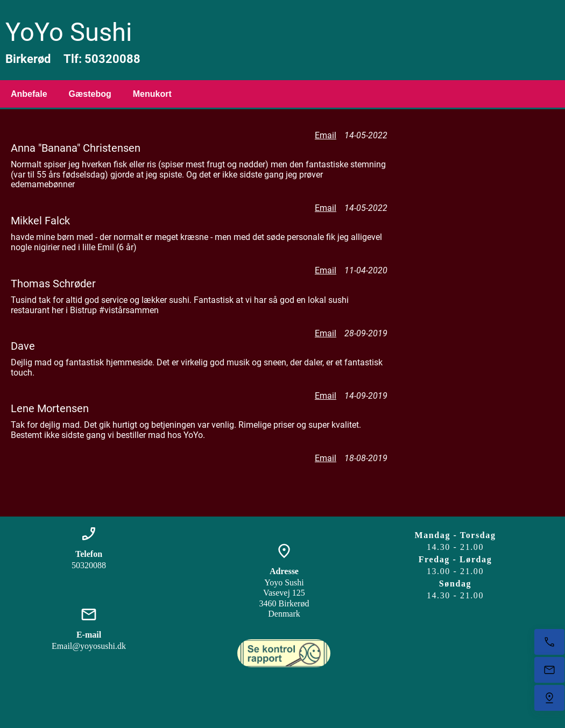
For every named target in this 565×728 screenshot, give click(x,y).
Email (326, 135)
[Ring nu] (549, 642)
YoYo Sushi (69, 32)
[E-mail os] (549, 670)
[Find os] (549, 698)
